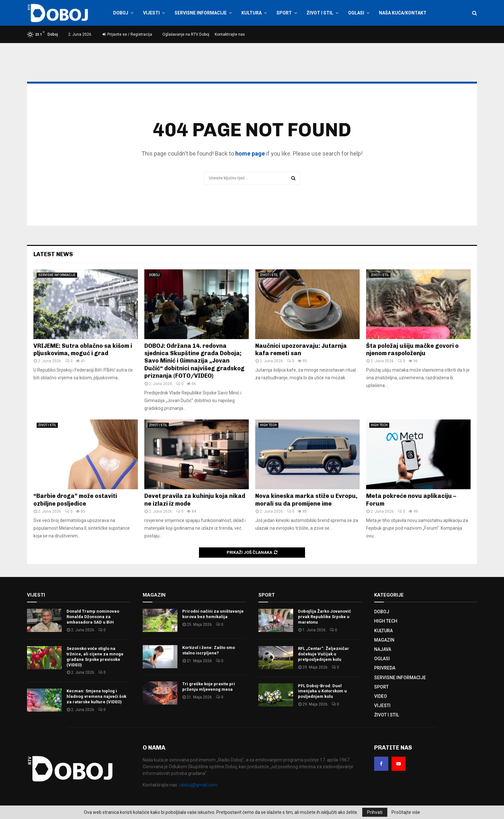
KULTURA (252, 13)
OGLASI (356, 13)
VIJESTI (151, 13)
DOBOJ (121, 13)
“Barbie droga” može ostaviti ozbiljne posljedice (75, 500)
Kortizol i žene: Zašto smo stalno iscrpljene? (209, 650)
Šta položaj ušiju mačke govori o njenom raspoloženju (412, 350)
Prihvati (375, 812)
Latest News (53, 254)
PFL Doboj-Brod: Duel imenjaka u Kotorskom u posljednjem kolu (322, 691)
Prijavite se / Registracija (127, 34)
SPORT (284, 13)
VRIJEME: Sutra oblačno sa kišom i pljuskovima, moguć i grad (83, 350)
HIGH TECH (268, 425)
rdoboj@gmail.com (198, 785)
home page (250, 153)
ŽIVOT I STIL (320, 13)
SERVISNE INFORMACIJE (201, 13)
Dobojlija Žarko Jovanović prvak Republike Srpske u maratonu (324, 617)
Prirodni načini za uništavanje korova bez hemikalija (213, 614)
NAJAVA (383, 649)
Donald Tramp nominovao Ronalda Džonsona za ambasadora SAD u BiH (93, 617)
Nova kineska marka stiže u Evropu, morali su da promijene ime (306, 500)
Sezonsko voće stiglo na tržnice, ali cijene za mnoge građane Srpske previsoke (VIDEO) (95, 657)
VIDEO (381, 696)
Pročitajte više (406, 812)
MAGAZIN (384, 640)
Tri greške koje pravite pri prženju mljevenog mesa (209, 687)
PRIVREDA (385, 668)
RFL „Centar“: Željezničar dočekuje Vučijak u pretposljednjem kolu (324, 654)
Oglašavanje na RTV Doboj (186, 34)
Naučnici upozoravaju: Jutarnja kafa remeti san (301, 350)
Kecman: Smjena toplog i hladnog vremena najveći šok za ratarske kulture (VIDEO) (96, 696)
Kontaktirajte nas (230, 34)
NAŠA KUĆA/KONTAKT (403, 13)
